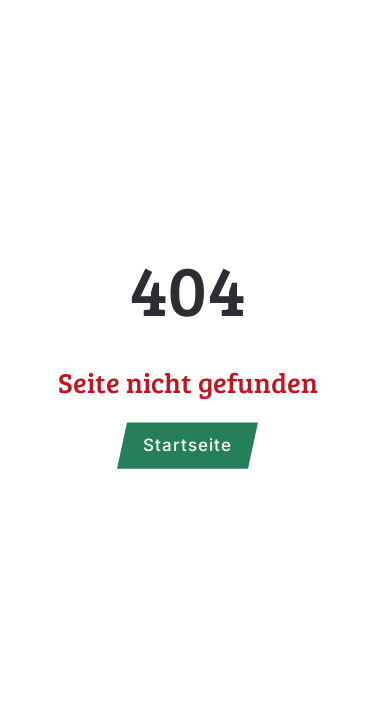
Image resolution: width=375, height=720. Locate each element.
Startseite (187, 445)
